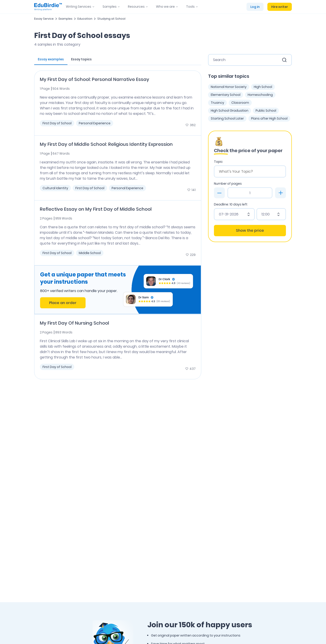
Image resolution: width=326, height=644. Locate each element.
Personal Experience (95, 123)
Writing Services (79, 7)
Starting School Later (227, 118)
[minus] (219, 193)
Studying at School (111, 19)
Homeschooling (260, 95)
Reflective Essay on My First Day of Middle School (96, 209)
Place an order (63, 303)
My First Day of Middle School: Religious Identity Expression (106, 144)
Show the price (250, 230)
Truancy (217, 103)
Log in (255, 7)
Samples (110, 7)
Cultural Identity (55, 188)
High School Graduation (230, 111)
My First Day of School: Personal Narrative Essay (95, 79)
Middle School (90, 253)
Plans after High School (269, 118)
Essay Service (44, 19)
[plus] (280, 193)
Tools (190, 7)
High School (263, 87)
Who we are (165, 7)
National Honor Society (229, 87)
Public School (266, 111)
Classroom (240, 103)
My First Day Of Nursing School (74, 323)
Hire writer (280, 7)
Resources (136, 7)
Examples (66, 19)
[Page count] (250, 193)
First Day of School (57, 123)
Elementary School (226, 95)
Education (85, 19)
